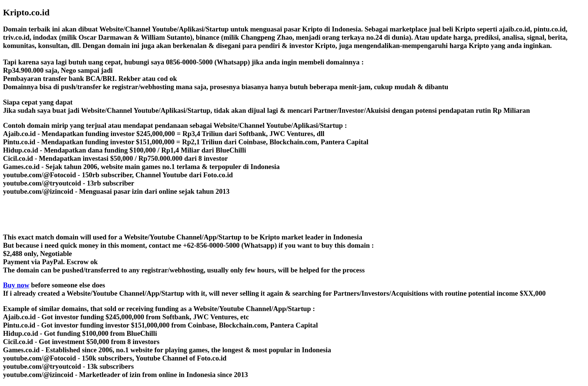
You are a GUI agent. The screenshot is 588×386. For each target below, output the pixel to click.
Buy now (16, 285)
